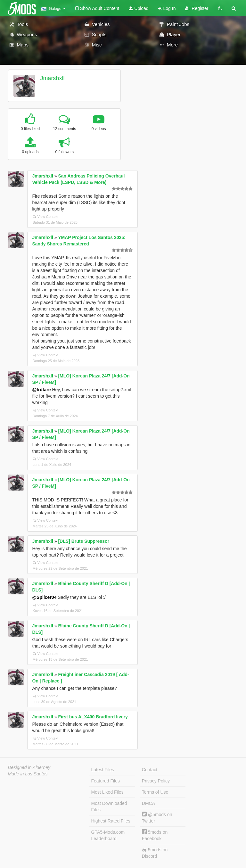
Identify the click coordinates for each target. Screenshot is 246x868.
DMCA (148, 803)
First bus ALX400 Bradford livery (93, 717)
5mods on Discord (155, 853)
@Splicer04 (45, 597)
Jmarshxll (52, 78)
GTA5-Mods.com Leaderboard (108, 835)
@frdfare (42, 390)
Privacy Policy (156, 781)
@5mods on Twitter (157, 818)
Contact (150, 770)
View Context (46, 217)
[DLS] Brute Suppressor (83, 541)
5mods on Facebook (155, 835)
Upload (139, 8)
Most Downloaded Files (109, 806)
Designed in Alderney (29, 767)
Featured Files (106, 781)
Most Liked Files (107, 792)
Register (197, 8)
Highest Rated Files (111, 821)
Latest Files (103, 770)
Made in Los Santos (28, 774)
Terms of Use (155, 792)
